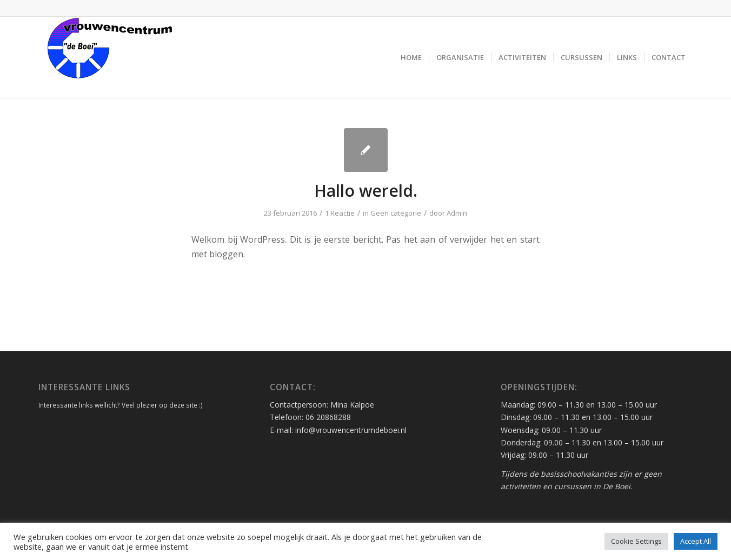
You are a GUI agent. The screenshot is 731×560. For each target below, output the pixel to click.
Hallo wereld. (366, 191)
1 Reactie (340, 213)
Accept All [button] (696, 541)
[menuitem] (411, 57)
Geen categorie (396, 213)
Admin (457, 213)
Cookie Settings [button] (636, 541)
